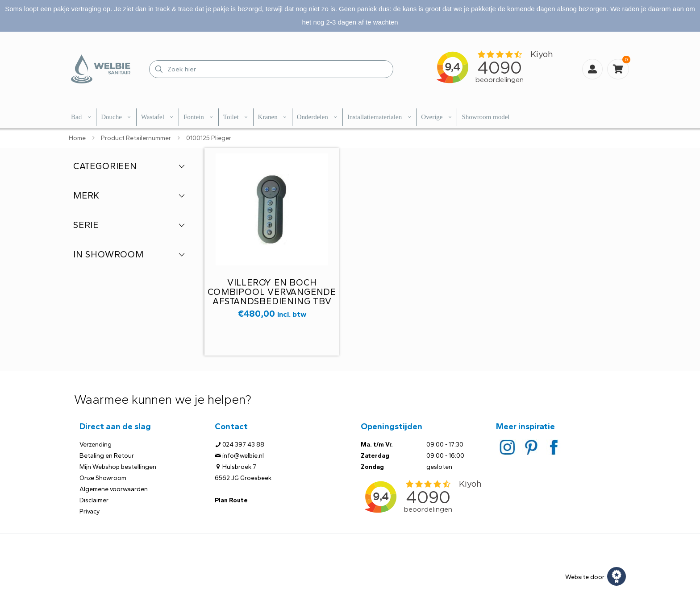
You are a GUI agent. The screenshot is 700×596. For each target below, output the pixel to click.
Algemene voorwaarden (114, 489)
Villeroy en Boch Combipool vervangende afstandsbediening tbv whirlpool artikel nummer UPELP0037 (272, 301)
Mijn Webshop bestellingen (118, 467)
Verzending (96, 445)
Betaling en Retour (107, 456)
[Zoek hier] (271, 69)
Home (77, 138)
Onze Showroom (103, 478)
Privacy (90, 511)
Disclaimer (94, 500)
